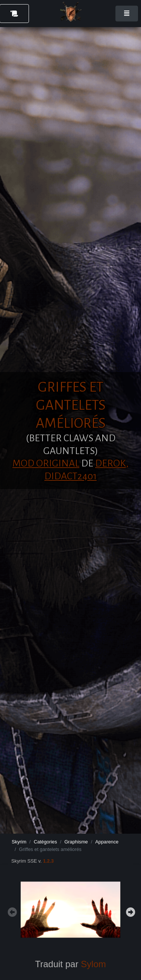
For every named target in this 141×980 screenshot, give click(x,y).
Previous (11, 911)
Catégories (45, 842)
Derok (111, 463)
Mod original (46, 463)
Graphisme (76, 842)
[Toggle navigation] (127, 14)
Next (130, 911)
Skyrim (19, 842)
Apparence (107, 842)
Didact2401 (70, 476)
